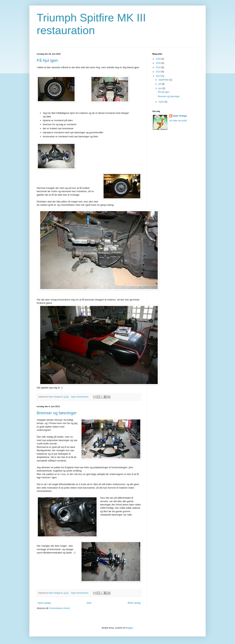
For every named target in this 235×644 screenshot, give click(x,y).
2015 (159, 67)
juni (160, 88)
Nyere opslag (44, 603)
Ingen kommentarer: (80, 397)
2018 (159, 59)
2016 (159, 63)
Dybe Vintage (180, 116)
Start (89, 603)
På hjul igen (47, 60)
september (164, 80)
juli (160, 84)
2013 (159, 76)
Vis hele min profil (178, 121)
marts (161, 102)
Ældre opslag (134, 603)
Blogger (129, 628)
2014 (159, 72)
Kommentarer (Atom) (60, 608)
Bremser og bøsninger (57, 413)
